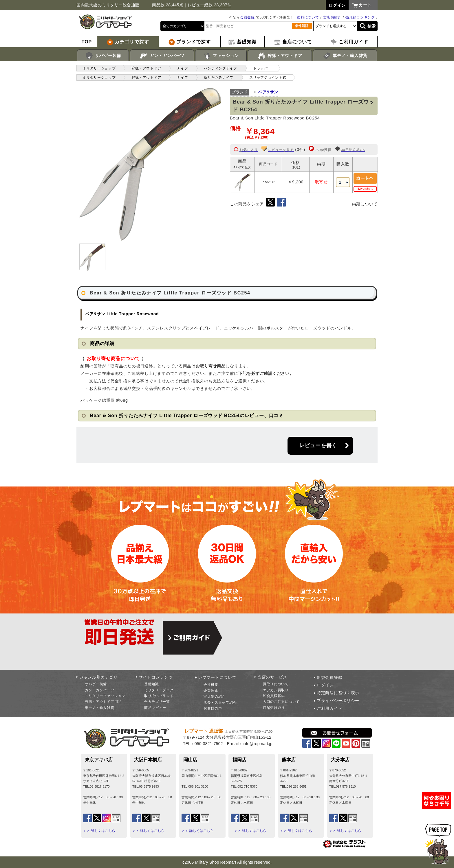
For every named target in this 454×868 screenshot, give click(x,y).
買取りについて (276, 684)
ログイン (325, 685)
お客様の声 (213, 708)
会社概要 (211, 685)
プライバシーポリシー (338, 701)
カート (365, 5)
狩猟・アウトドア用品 (103, 702)
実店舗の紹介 (215, 696)
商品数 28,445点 (168, 5)
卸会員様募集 (274, 696)
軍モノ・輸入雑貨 (345, 56)
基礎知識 (152, 684)
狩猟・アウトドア (280, 56)
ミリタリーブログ (159, 690)
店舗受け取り (274, 708)
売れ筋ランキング (360, 17)
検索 (372, 26)
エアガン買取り (276, 690)
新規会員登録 (329, 677)
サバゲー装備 (103, 56)
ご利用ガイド (329, 708)
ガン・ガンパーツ (162, 56)
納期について (365, 204)
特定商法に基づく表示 (338, 693)
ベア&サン (268, 92)
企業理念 (211, 691)
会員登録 (247, 17)
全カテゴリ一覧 (157, 702)
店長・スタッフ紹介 (220, 703)
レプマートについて (217, 677)
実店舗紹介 (332, 17)
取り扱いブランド (159, 696)
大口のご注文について (281, 702)
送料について (308, 17)
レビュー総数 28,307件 (210, 5)
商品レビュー (155, 708)
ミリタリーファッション (105, 696)
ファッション (221, 56)
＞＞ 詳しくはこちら (99, 831)
